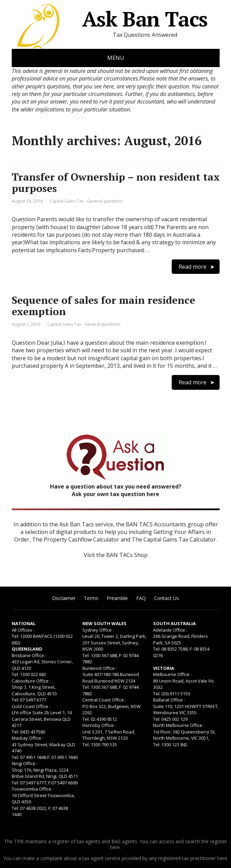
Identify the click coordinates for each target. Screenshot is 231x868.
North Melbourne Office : (179, 725)
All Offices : (23, 630)
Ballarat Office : (169, 700)
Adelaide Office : (170, 630)
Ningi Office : (25, 763)
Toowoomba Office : (33, 789)
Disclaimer (64, 598)
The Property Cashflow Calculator (76, 539)
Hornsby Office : (99, 725)
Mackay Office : (28, 738)
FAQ (141, 598)
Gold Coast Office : (31, 706)
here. (115, 847)
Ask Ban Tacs (110, 19)
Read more (193, 267)
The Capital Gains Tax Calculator (174, 539)
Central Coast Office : (104, 700)
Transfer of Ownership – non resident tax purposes (116, 183)
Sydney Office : (98, 630)
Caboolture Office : (31, 681)
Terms (91, 598)
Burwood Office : (100, 668)
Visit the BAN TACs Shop (116, 555)
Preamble (117, 598)
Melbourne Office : (172, 674)
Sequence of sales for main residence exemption (103, 306)
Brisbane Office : (29, 655)
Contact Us (167, 598)
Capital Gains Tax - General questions (86, 201)
